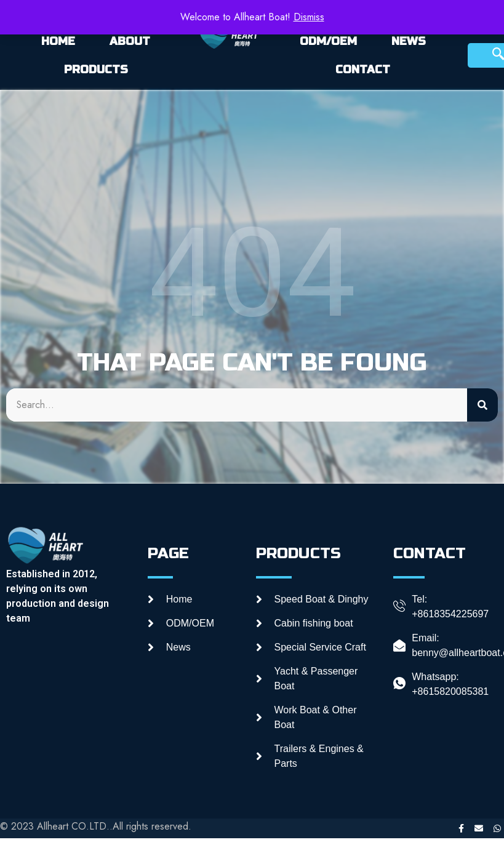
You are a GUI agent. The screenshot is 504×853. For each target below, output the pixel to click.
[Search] (482, 405)
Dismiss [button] (309, 17)
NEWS (409, 41)
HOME (58, 41)
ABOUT (130, 41)
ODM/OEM (328, 41)
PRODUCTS (96, 70)
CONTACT (363, 70)
